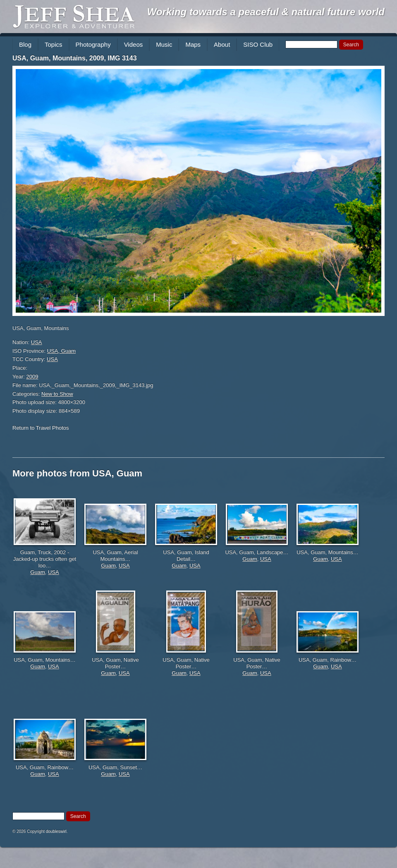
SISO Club (258, 44)
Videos (134, 44)
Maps (193, 44)
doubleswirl (56, 831)
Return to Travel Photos (41, 428)
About (222, 44)
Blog (25, 44)
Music (164, 44)
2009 (32, 377)
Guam (37, 572)
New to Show (57, 394)
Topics (54, 44)
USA (37, 342)
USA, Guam (61, 351)
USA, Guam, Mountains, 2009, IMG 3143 (75, 58)
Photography (93, 44)
